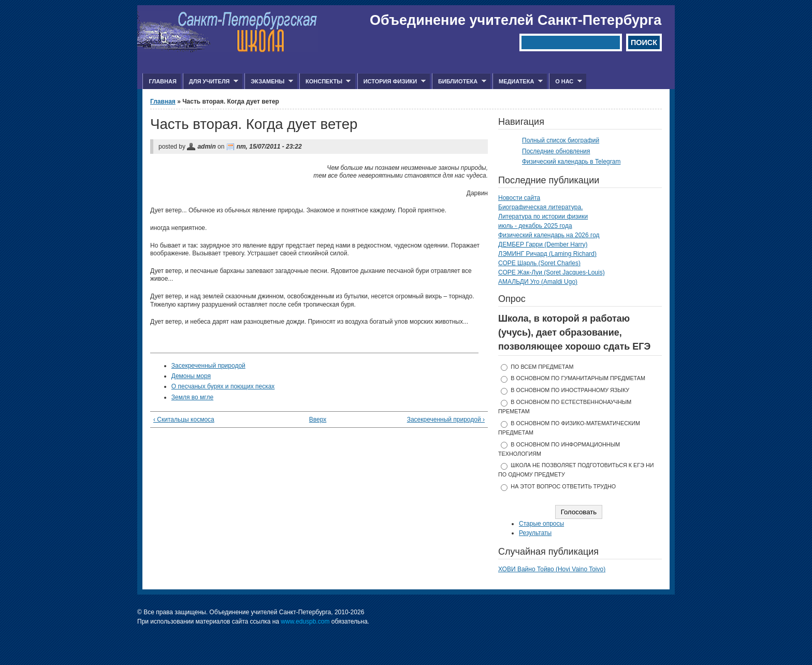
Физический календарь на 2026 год (549, 235)
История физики (392, 82)
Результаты (535, 533)
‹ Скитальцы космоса (184, 420)
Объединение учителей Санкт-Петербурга (516, 20)
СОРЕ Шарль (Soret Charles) (539, 263)
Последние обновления (556, 151)
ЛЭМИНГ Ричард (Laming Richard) (547, 254)
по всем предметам (542, 367)
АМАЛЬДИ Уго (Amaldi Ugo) (538, 282)
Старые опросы (541, 524)
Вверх (316, 420)
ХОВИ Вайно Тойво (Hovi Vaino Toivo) (552, 569)
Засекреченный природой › (446, 420)
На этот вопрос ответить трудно (563, 486)
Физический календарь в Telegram (571, 162)
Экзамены (269, 82)
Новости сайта (519, 198)
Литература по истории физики (543, 216)
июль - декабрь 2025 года (535, 226)
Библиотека (459, 82)
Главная (162, 81)
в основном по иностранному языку (570, 390)
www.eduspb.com (305, 621)
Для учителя (211, 82)
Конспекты (325, 82)
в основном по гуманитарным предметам (578, 378)
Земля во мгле (192, 397)
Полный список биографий (561, 140)
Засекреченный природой (208, 366)
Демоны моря (191, 376)
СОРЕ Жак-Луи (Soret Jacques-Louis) (552, 272)
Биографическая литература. (541, 207)
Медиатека (518, 82)
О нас (565, 82)
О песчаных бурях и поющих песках (223, 386)
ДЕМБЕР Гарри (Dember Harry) (543, 244)
